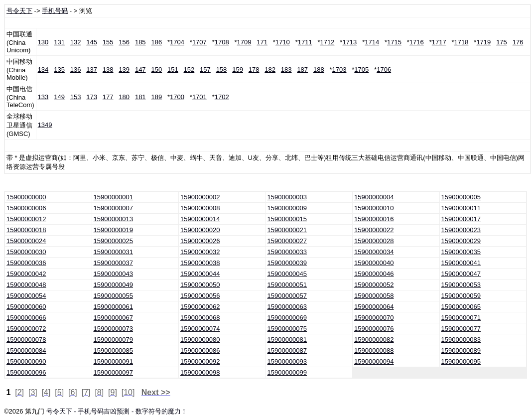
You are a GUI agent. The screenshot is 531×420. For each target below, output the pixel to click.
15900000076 (374, 329)
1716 (417, 42)
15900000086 (200, 350)
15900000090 (26, 361)
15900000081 (287, 340)
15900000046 (374, 274)
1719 (483, 42)
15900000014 (200, 219)
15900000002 (200, 197)
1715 (394, 42)
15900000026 (200, 241)
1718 (462, 42)
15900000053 (461, 285)
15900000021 (287, 230)
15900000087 (287, 350)
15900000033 (287, 252)
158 (222, 70)
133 (43, 97)
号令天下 (19, 11)
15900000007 (114, 208)
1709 (244, 42)
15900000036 (26, 263)
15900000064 (374, 307)
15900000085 (114, 350)
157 (205, 70)
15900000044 (200, 274)
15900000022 (374, 230)
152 (189, 70)
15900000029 (461, 241)
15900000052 (374, 285)
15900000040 (374, 263)
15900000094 (374, 361)
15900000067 (114, 318)
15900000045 (287, 274)
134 (43, 70)
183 (286, 70)
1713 (349, 42)
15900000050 (200, 285)
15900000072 (26, 329)
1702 (222, 97)
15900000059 (461, 296)
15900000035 (461, 252)
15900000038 (200, 263)
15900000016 (374, 219)
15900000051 (287, 285)
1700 (177, 97)
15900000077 (461, 329)
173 (92, 97)
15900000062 (200, 307)
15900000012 (26, 219)
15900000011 (461, 208)
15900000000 (26, 197)
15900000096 (26, 372)
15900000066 (26, 318)
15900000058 (374, 296)
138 (108, 70)
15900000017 (461, 219)
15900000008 (200, 208)
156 (124, 42)
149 (59, 97)
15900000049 (114, 285)
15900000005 (461, 197)
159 (238, 70)
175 (502, 42)
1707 (199, 42)
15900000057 (287, 296)
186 (156, 42)
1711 (305, 42)
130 (43, 42)
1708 (222, 42)
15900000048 (26, 285)
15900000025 (114, 241)
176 (518, 42)
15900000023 (461, 230)
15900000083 (461, 340)
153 (76, 97)
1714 (372, 42)
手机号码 (55, 11)
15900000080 (200, 340)
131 (59, 42)
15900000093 (287, 361)
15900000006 (26, 208)
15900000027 (287, 241)
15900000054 (26, 296)
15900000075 (287, 329)
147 (140, 70)
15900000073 (114, 329)
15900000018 (26, 230)
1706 (384, 70)
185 (140, 42)
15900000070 (374, 318)
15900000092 (200, 361)
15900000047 (461, 274)
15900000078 (26, 340)
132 (76, 42)
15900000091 (114, 361)
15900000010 (374, 208)
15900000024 (26, 241)
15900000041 (461, 263)
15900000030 (26, 252)
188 (319, 70)
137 (92, 70)
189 (156, 97)
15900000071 (461, 318)
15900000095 (461, 361)
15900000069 (287, 318)
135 (59, 70)
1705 (361, 70)
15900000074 (200, 329)
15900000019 (114, 230)
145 (92, 42)
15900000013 (114, 219)
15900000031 (114, 252)
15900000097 (114, 372)
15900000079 (114, 340)
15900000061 (114, 307)
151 (173, 70)
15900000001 (114, 197)
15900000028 (374, 241)
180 (124, 97)
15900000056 (200, 296)
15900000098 (200, 372)
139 (124, 70)
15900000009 (287, 208)
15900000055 (114, 296)
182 (270, 70)
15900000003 (287, 197)
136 (76, 70)
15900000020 (200, 230)
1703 (339, 70)
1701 (199, 97)
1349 (45, 125)
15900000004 (374, 197)
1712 (328, 42)
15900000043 (114, 274)
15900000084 (26, 350)
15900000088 (374, 350)
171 (262, 42)
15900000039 (287, 263)
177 (108, 97)
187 (302, 70)
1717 (439, 42)
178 (254, 70)
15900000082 (374, 340)
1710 (283, 42)
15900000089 (461, 350)
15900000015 (287, 219)
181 (140, 97)
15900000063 (287, 307)
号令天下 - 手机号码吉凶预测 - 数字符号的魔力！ (117, 411)
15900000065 (461, 307)
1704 (177, 42)
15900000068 (200, 318)
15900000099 (287, 372)
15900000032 (200, 252)
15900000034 (374, 252)
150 (156, 70)
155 (108, 42)
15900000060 (26, 307)
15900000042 (26, 274)
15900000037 (114, 263)
